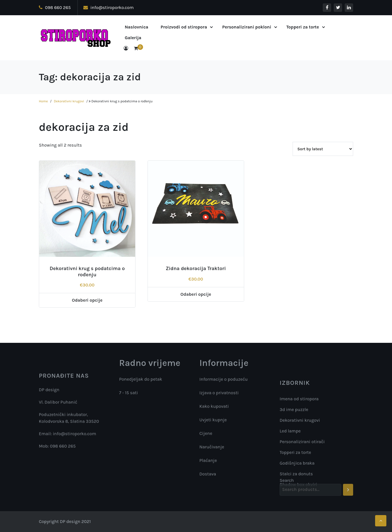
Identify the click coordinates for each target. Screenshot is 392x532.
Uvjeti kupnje (213, 422)
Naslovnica (137, 27)
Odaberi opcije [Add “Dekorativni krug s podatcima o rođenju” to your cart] (87, 300)
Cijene (206, 435)
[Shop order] (323, 149)
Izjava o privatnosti (219, 395)
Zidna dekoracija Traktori (196, 268)
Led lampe (290, 468)
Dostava (208, 476)
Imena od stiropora (299, 436)
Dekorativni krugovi (69, 101)
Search (287, 486)
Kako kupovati (214, 408)
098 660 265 (55, 7)
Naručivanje (212, 449)
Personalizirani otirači (302, 479)
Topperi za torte (303, 27)
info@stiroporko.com (109, 7)
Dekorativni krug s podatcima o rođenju (87, 271)
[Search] (348, 496)
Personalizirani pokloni (247, 27)
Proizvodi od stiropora (184, 27)
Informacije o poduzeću (224, 381)
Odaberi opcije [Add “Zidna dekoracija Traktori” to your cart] (196, 294)
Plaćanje (208, 463)
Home (43, 101)
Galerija (133, 38)
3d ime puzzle (294, 447)
